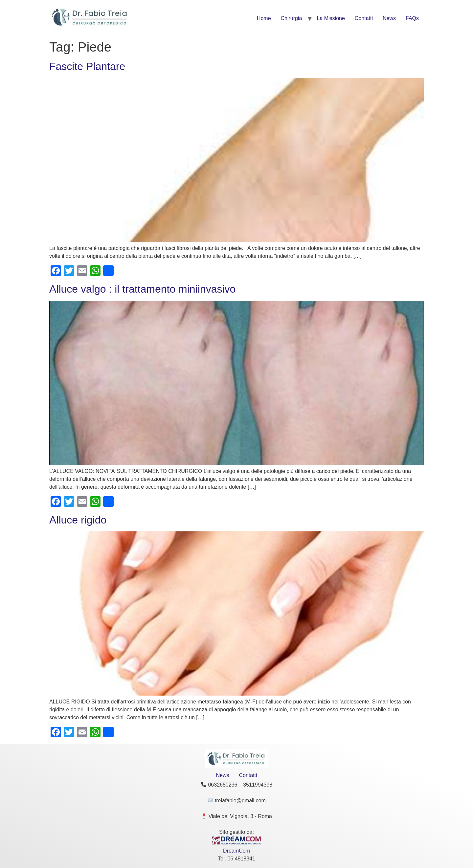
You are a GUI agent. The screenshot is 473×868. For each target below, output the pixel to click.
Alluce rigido (78, 520)
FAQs (412, 18)
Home (264, 18)
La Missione (331, 18)
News (389, 18)
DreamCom (236, 851)
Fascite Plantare (87, 66)
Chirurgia (292, 18)
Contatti (364, 18)
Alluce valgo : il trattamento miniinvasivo (142, 289)
